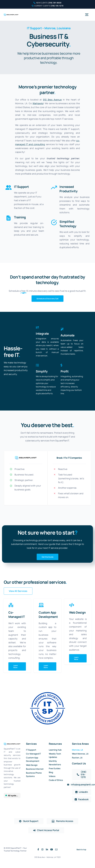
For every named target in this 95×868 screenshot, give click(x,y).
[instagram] (42, 849)
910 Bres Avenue (52, 100)
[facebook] (38, 849)
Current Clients (47, 6)
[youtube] (52, 849)
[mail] (56, 849)
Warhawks (38, 103)
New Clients (47, 3)
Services (31, 744)
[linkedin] (47, 849)
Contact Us (79, 763)
